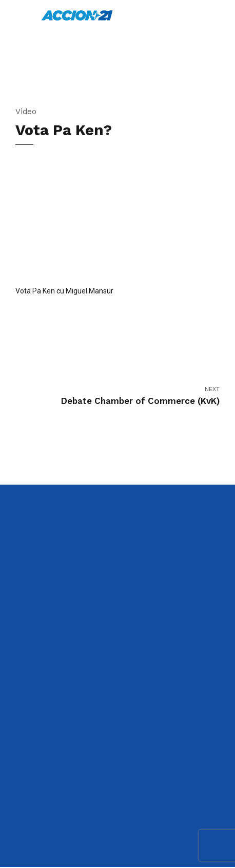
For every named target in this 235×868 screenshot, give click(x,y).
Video (26, 112)
